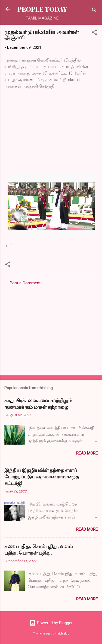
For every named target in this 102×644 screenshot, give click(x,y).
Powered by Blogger (51, 623)
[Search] (94, 11)
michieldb (63, 634)
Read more (87, 453)
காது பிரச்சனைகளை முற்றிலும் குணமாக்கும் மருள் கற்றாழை (38, 404)
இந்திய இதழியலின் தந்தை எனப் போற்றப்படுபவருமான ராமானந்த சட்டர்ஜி (42, 476)
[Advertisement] (51, 329)
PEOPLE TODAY (42, 9)
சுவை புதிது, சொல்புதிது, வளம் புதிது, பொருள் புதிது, (38, 549)
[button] (94, 33)
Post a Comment (25, 283)
